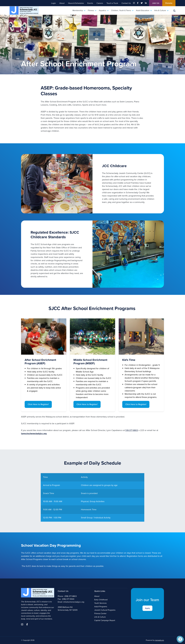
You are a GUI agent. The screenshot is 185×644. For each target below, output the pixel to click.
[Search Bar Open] (174, 11)
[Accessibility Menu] (180, 639)
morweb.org (160, 640)
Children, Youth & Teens (122, 10)
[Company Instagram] (134, 3)
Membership (79, 10)
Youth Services (100, 603)
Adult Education (144, 10)
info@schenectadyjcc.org (74, 602)
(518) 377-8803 (71, 596)
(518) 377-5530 (68, 599)
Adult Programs (101, 607)
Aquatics (104, 10)
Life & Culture (100, 617)
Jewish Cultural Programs (105, 610)
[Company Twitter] (142, 3)
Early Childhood (101, 600)
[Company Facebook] (138, 3)
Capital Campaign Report (105, 620)
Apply (147, 608)
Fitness (92, 10)
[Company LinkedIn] (146, 3)
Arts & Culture (161, 10)
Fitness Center (100, 613)
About (97, 596)
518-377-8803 (132, 430)
